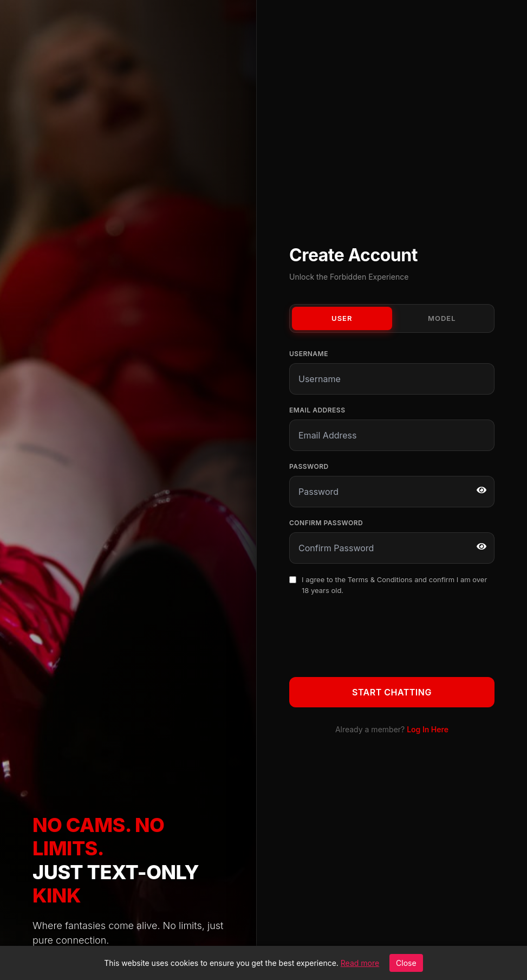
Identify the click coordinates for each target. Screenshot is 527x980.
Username (309, 354)
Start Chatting (392, 692)
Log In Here (428, 729)
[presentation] (372, 634)
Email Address (317, 410)
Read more (360, 963)
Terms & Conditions (380, 579)
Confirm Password (326, 523)
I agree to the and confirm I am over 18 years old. (394, 585)
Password (309, 466)
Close (406, 963)
